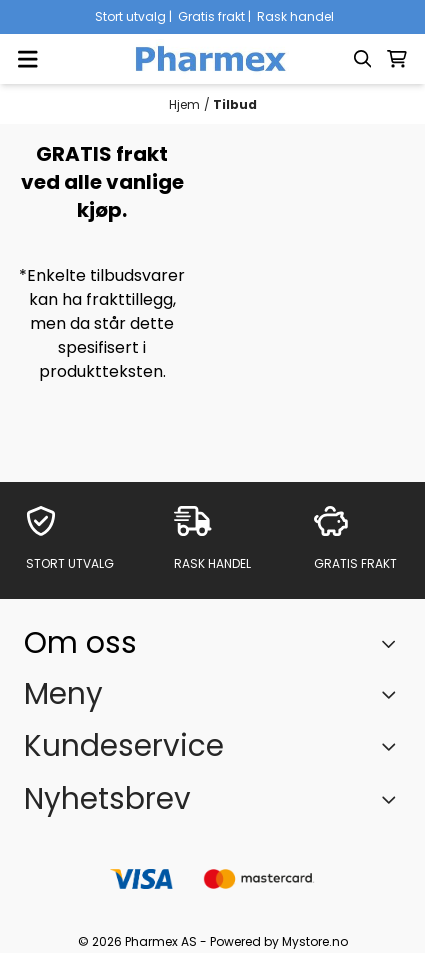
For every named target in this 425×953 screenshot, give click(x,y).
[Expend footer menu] (393, 694)
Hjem (184, 104)
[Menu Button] (28, 59)
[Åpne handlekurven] (397, 59)
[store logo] (212, 59)
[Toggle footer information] (393, 644)
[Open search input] (363, 59)
